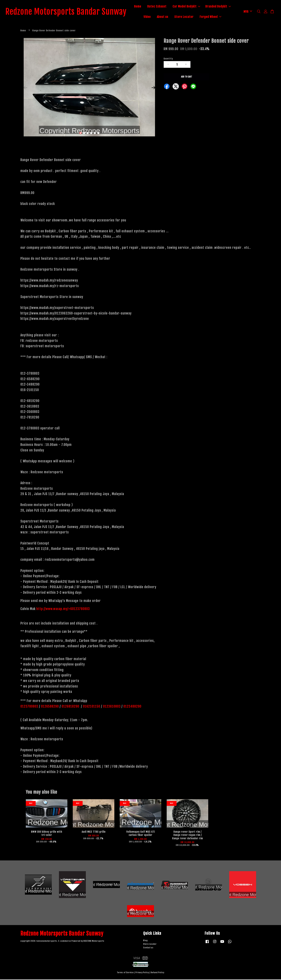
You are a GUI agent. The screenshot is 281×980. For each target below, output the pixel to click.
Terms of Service (125, 973)
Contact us (148, 948)
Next (153, 88)
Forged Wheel (214, 17)
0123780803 (30, 707)
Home (141, 7)
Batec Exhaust (161, 7)
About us (166, 17)
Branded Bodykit (222, 7)
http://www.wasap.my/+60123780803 (63, 609)
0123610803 (112, 707)
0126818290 (71, 707)
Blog (145, 941)
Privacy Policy (142, 973)
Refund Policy (157, 973)
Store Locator (188, 17)
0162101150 (91, 707)
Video (151, 17)
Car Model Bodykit (190, 7)
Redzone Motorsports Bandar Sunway (70, 12)
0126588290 (50, 707)
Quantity (168, 59)
